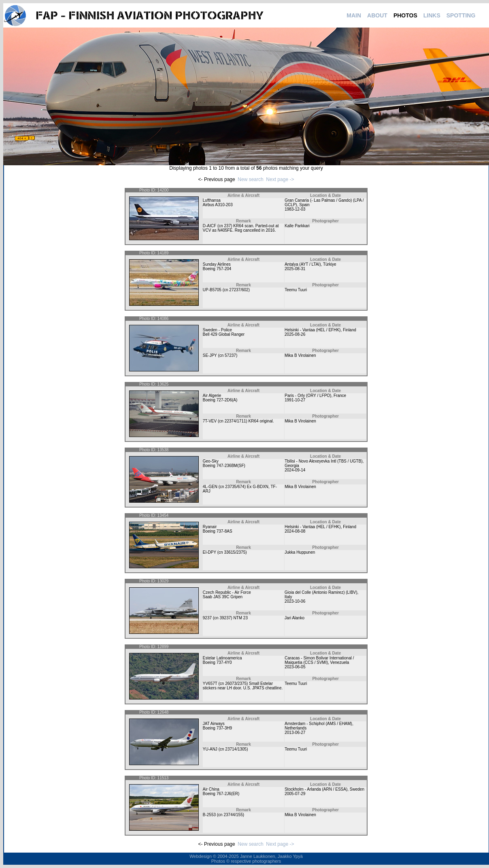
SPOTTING (461, 15)
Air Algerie (212, 396)
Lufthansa (212, 200)
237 (228, 226)
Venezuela (340, 662)
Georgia (292, 466)
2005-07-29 (295, 794)
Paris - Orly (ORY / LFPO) (308, 396)
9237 (207, 618)
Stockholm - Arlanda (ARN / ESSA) (316, 789)
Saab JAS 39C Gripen (223, 597)
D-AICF (209, 226)
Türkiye (330, 264)
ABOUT (377, 15)
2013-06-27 (295, 733)
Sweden (357, 789)
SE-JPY (210, 355)
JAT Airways (214, 724)
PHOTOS (405, 15)
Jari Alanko (294, 618)
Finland (350, 330)
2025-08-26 (295, 334)
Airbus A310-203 (218, 205)
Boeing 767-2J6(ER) (221, 794)
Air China (211, 789)
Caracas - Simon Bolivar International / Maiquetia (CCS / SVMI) (319, 660)
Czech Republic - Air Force (227, 592)
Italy (288, 597)
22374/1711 (235, 421)
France (340, 396)
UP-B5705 (212, 290)
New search (250, 179)
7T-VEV (210, 421)
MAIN (354, 15)
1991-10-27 (295, 400)
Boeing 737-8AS (218, 531)
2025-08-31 (295, 269)
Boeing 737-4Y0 (217, 662)
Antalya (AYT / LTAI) (303, 264)
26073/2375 (236, 684)
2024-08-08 (295, 531)
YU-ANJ (210, 749)
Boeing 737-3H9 (217, 728)
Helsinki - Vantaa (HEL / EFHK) (313, 330)
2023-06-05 (295, 667)
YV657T (210, 684)
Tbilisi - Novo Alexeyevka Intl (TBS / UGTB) (323, 461)
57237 (230, 355)
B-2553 (209, 815)
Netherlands (296, 728)
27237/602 (239, 290)
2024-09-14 (295, 470)
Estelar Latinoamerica (222, 658)
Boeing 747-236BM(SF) (224, 466)
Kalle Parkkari (297, 226)
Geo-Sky (211, 461)
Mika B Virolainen (300, 355)
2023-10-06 (295, 601)
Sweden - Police (217, 330)
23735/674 (235, 487)
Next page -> (280, 179)
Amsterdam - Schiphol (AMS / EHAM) (318, 724)
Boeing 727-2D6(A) (220, 400)
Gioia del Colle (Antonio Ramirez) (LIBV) (321, 592)
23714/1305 (236, 749)
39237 (225, 618)
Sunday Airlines (217, 264)
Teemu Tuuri (296, 290)
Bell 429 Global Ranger (224, 334)
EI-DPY (209, 552)
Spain (304, 205)
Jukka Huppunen (300, 552)
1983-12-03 (295, 209)
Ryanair (210, 527)
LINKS (432, 15)
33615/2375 (235, 552)
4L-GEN (210, 487)
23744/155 (233, 815)
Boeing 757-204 (217, 269)
